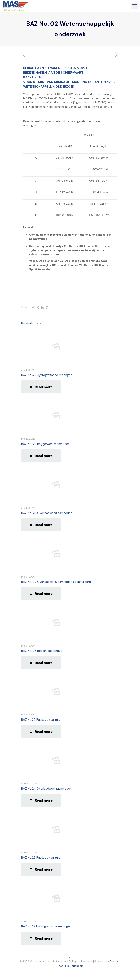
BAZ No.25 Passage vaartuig (41, 720)
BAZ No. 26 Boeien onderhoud (42, 651)
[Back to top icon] (70, 957)
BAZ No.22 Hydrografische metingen (46, 926)
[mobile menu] (135, 6)
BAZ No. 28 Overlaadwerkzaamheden (47, 513)
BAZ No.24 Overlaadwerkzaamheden (46, 789)
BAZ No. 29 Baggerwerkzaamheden (45, 444)
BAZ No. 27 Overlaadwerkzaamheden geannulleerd (56, 582)
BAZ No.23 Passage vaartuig (41, 858)
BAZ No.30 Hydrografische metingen (47, 375)
